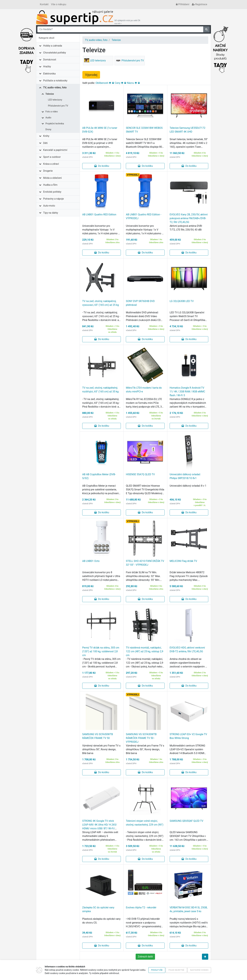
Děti (45, 143)
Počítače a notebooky (55, 81)
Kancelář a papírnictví (55, 150)
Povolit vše (157, 970)
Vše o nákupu (59, 4)
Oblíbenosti (102, 83)
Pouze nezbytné (176, 970)
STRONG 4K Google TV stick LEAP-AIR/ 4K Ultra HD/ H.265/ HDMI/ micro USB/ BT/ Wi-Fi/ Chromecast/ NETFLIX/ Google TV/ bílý (100, 828)
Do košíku (102, 166)
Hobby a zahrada (53, 46)
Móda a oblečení (52, 178)
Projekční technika (55, 124)
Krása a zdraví (51, 164)
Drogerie (48, 171)
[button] (205, 957)
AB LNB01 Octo (91, 561)
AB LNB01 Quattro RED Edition (99, 215)
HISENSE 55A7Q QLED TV (140, 474)
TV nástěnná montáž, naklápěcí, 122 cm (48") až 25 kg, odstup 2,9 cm (145, 651)
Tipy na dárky (51, 213)
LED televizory (55, 100)
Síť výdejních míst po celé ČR (127, 22)
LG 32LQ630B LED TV (182, 301)
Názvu (131, 83)
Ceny (118, 83)
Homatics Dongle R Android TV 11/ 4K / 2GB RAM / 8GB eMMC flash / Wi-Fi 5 (187, 392)
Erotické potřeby (52, 192)
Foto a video (52, 112)
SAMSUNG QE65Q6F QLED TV (187, 821)
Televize (50, 94)
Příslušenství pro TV (58, 106)
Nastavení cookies (199, 970)
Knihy (46, 136)
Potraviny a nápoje (53, 199)
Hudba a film (50, 185)
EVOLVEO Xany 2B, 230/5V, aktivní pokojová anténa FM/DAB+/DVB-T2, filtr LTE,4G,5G (189, 218)
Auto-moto (49, 206)
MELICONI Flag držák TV (183, 561)
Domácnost (50, 60)
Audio (48, 118)
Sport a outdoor (52, 157)
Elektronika (49, 74)
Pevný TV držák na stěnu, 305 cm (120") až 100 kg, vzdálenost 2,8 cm (101, 651)
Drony (48, 129)
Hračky (47, 67)
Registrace (200, 4)
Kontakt (44, 4)
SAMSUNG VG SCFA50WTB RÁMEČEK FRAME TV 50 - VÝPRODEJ (141, 738)
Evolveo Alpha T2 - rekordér (141, 907)
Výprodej (91, 75)
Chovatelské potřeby (55, 53)
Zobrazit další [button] (145, 957)
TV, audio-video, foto (55, 87)
